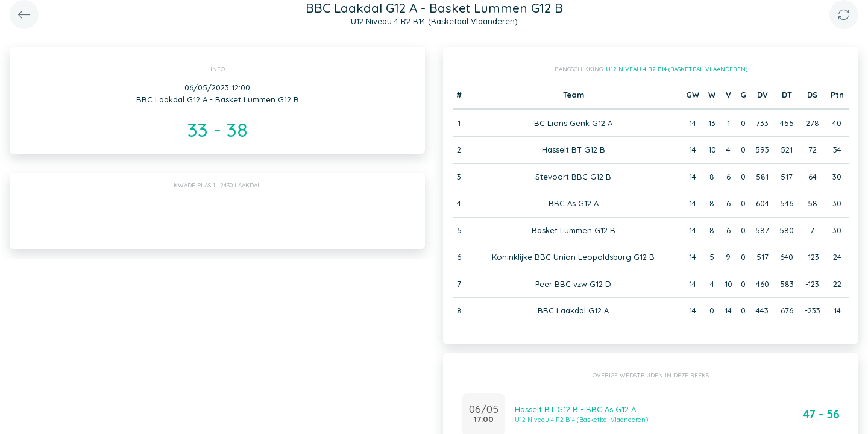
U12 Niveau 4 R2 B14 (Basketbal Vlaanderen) (677, 69)
